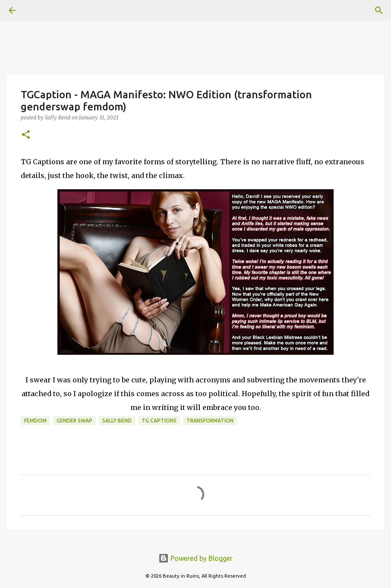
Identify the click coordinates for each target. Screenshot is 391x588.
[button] (26, 135)
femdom (35, 421)
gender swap (74, 421)
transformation (210, 421)
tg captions (159, 421)
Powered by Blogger (195, 558)
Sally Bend (117, 421)
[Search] (36, 10)
